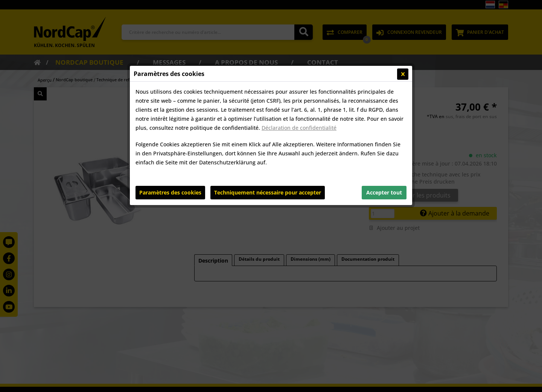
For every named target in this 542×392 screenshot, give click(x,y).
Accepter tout (384, 192)
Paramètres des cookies (170, 192)
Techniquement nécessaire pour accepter (268, 192)
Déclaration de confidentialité (299, 128)
